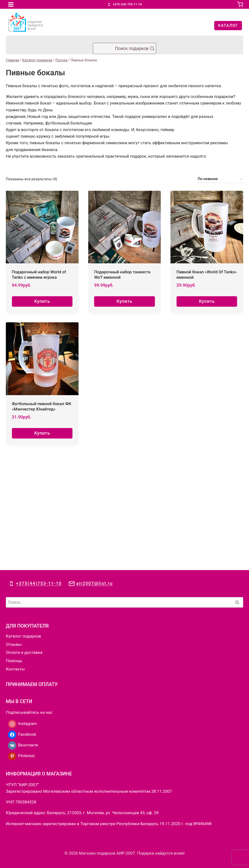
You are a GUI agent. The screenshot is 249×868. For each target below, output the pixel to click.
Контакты (15, 555)
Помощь (14, 547)
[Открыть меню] (11, 4)
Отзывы (14, 530)
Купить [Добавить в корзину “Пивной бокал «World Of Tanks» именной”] (207, 301)
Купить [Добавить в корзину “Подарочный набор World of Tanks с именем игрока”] (42, 301)
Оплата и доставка (24, 538)
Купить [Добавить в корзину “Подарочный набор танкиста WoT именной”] (125, 301)
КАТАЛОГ (228, 25)
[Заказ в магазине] (220, 179)
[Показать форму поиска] (124, 48)
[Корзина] (240, 4)
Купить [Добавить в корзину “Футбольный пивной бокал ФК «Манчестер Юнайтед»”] (42, 433)
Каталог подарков (23, 522)
